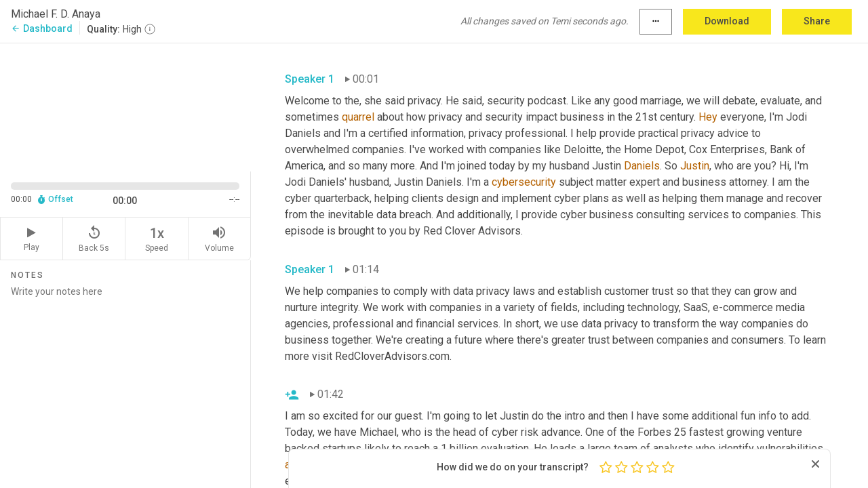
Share (817, 21)
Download (727, 21)
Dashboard (42, 28)
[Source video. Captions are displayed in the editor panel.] (125, 106)
